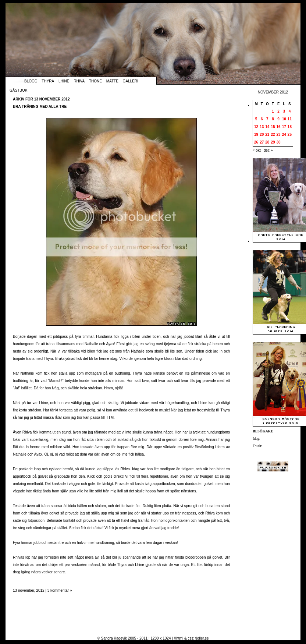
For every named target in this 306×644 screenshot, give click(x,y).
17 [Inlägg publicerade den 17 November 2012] (284, 127)
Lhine (64, 81)
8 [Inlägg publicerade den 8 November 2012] (273, 119)
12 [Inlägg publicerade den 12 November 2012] (256, 127)
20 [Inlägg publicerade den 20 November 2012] (262, 135)
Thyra (48, 81)
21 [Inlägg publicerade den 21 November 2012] (267, 135)
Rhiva (79, 81)
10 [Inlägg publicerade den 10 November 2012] (284, 119)
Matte (112, 81)
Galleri (131, 81)
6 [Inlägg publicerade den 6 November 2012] (262, 119)
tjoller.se (202, 638)
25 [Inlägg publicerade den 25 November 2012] (290, 135)
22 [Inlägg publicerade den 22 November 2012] (273, 135)
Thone (95, 81)
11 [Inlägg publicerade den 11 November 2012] (290, 119)
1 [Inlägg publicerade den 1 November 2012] (273, 111)
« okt (257, 150)
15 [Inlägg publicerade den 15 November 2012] (273, 127)
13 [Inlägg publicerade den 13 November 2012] (262, 127)
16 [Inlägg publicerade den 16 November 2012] (279, 127)
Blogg (31, 81)
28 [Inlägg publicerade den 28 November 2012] (267, 142)
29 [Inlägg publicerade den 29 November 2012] (273, 142)
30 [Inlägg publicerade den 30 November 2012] (279, 142)
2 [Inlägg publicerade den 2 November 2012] (278, 111)
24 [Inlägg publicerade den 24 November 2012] (284, 135)
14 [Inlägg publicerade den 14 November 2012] (267, 127)
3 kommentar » (60, 590)
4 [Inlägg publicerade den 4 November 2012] (290, 111)
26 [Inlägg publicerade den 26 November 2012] (256, 142)
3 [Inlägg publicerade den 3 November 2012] (284, 111)
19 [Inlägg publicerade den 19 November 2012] (256, 135)
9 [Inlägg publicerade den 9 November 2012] (278, 119)
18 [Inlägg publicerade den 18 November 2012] (290, 127)
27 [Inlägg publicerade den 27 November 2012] (262, 142)
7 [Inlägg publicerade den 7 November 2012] (267, 119)
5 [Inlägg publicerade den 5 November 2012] (256, 119)
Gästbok (18, 90)
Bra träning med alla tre (40, 107)
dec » (268, 150)
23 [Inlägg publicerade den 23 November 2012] (279, 135)
